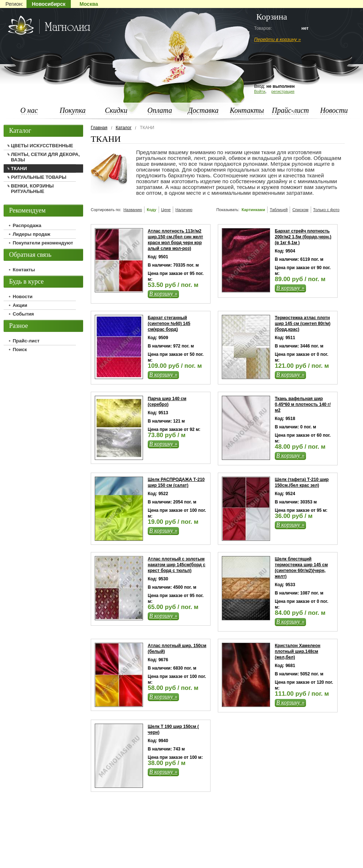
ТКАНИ (19, 168)
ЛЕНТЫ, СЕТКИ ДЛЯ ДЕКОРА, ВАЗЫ (45, 157)
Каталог (124, 128)
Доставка (203, 110)
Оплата (160, 110)
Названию (133, 210)
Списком (300, 210)
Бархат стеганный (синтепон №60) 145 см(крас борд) (169, 324)
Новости (334, 110)
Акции (20, 305)
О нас (29, 110)
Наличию (184, 210)
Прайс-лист (290, 110)
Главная (99, 128)
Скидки (116, 110)
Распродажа (27, 225)
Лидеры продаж (32, 234)
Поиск (20, 349)
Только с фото (327, 210)
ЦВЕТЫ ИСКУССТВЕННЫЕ (42, 146)
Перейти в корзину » (278, 39)
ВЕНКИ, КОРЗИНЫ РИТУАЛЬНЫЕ (32, 189)
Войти (260, 91)
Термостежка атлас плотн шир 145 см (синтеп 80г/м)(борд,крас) (303, 324)
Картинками (253, 210)
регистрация (283, 91)
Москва (89, 4)
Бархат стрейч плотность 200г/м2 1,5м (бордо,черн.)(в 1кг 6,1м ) (303, 237)
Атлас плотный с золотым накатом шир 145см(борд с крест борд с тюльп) (177, 565)
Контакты (247, 110)
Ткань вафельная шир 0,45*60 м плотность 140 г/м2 (303, 404)
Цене (166, 210)
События (23, 314)
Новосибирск (49, 4)
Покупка (73, 110)
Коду (152, 210)
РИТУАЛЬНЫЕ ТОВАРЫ (39, 177)
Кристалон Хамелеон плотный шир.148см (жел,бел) (298, 651)
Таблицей (279, 210)
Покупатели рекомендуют (43, 243)
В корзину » (163, 294)
